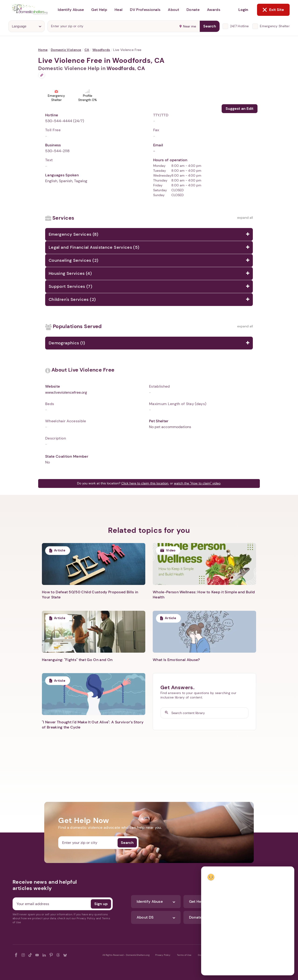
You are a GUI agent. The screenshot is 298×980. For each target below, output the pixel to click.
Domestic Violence (66, 50)
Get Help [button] (99, 10)
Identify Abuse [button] (71, 10)
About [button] (173, 10)
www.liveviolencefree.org (66, 392)
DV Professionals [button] (145, 10)
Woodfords (101, 50)
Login (243, 10)
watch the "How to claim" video (197, 483)
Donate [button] (193, 10)
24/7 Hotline (239, 26)
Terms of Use (184, 955)
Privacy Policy (163, 955)
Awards (214, 10)
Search (210, 26)
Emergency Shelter (275, 26)
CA (87, 50)
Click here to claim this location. (145, 483)
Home (43, 50)
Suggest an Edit (240, 109)
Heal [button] (119, 10)
